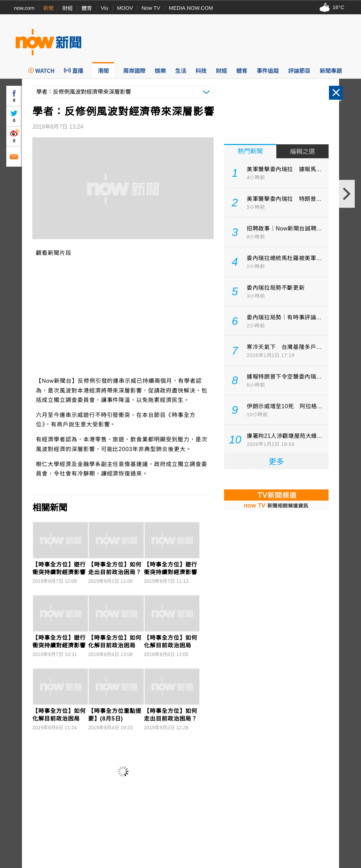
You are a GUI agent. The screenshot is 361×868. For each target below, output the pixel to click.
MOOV (125, 8)
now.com (24, 8)
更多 (276, 462)
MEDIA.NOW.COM (191, 8)
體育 (87, 8)
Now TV (151, 8)
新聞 (48, 8)
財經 (68, 8)
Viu (104, 8)
